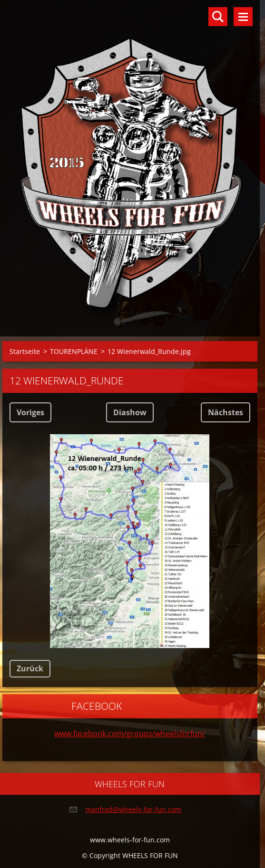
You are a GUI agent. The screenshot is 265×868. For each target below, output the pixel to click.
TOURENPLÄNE (74, 351)
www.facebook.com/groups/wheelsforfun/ (130, 734)
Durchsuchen (218, 17)
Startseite (25, 351)
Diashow (130, 412)
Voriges (30, 412)
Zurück (30, 668)
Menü (243, 17)
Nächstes (226, 412)
